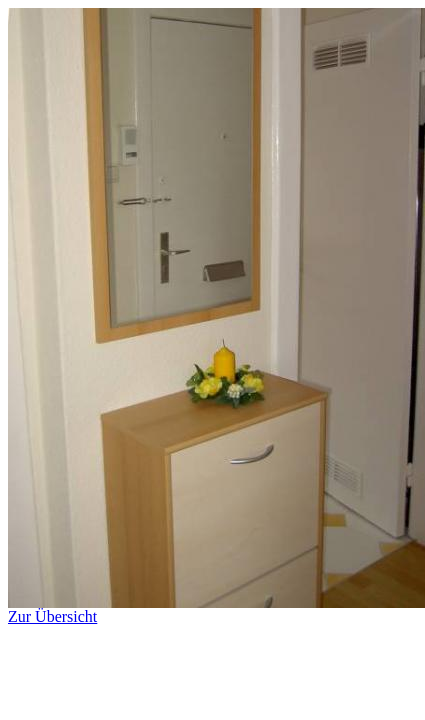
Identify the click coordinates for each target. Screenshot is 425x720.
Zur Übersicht (216, 609)
